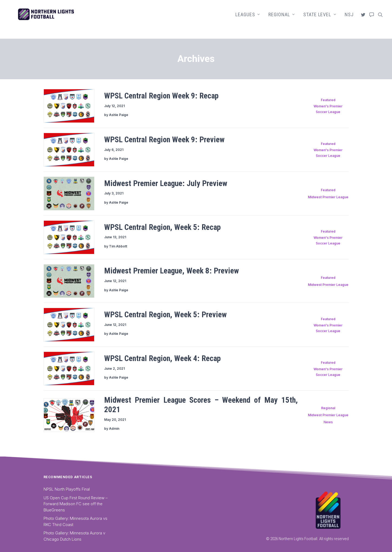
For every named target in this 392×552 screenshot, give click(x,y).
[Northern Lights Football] (61, 19)
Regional (282, 19)
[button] (364, 19)
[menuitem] (248, 19)
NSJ (349, 19)
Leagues (248, 19)
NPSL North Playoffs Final (67, 489)
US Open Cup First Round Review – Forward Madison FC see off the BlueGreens (76, 504)
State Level (320, 19)
